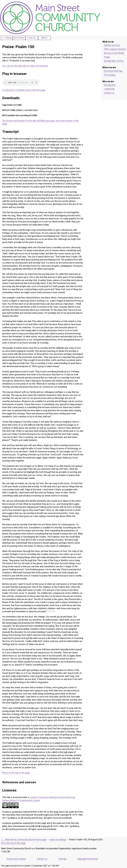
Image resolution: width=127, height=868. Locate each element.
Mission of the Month (114, 53)
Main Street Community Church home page (24, 840)
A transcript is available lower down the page (24, 90)
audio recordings (58, 840)
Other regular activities (115, 49)
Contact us (109, 93)
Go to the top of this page (13, 843)
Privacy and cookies (16, 859)
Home (6, 38)
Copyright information (88, 859)
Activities (19, 38)
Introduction (110, 85)
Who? (44, 38)
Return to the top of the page (16, 773)
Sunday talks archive (114, 61)
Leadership (109, 89)
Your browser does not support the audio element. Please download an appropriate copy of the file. (21, 83)
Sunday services (112, 45)
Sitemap (62, 859)
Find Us (32, 38)
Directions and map (113, 71)
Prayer (107, 57)
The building (110, 75)
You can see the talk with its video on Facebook (25, 66)
